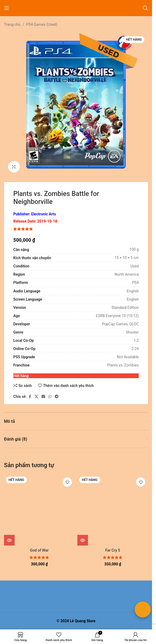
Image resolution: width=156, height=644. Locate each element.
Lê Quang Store (83, 621)
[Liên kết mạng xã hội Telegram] (57, 397)
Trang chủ (12, 24)
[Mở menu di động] (7, 8)
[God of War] (39, 510)
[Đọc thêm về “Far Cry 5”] (83, 540)
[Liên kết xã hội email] (43, 397)
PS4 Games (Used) (42, 24)
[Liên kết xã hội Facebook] (30, 397)
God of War (39, 550)
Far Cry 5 (113, 550)
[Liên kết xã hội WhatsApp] (50, 397)
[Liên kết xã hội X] (36, 397)
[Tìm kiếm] (145, 8)
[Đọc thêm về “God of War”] (9, 540)
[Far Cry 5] (113, 510)
